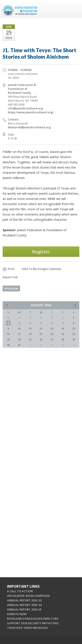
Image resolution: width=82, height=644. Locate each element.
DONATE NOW (17, 614)
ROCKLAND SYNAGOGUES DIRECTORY (33, 619)
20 (52, 334)
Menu (74, 9)
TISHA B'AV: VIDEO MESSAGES (27, 628)
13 (52, 329)
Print (9, 269)
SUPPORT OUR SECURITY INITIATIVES (33, 623)
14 (63, 329)
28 (63, 339)
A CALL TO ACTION (20, 591)
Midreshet (11, 288)
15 (74, 329)
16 (8, 334)
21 (63, 334)
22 (74, 334)
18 (30, 334)
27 (52, 339)
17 (19, 334)
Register (41, 252)
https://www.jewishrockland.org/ (31, 112)
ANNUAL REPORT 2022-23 (24, 600)
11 (30, 329)
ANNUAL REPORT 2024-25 (24, 609)
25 (30, 339)
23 (8, 339)
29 (74, 339)
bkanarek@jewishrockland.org (29, 127)
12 (41, 329)
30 (8, 345)
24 (19, 339)
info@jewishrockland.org (25, 108)
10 (19, 329)
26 (41, 339)
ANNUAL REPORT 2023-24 (24, 605)
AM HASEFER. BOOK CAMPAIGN (28, 596)
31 (19, 345)
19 (41, 334)
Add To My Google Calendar (42, 269)
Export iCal (10, 277)
